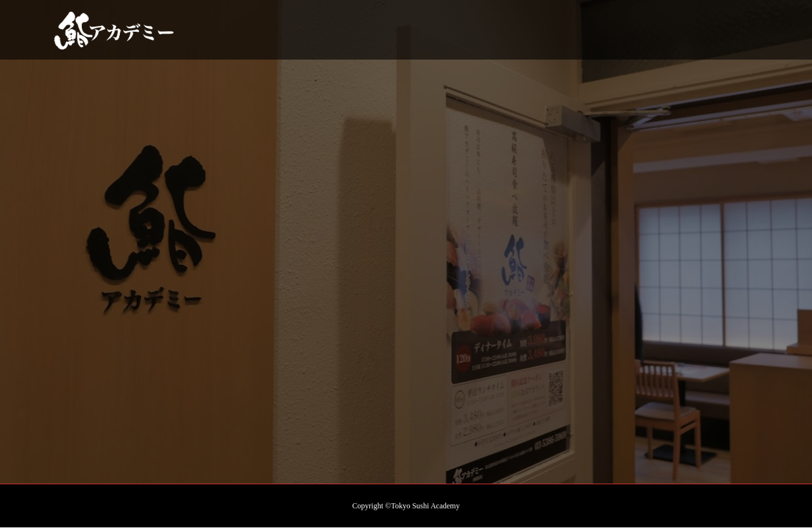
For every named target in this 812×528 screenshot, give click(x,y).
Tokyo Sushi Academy (425, 506)
